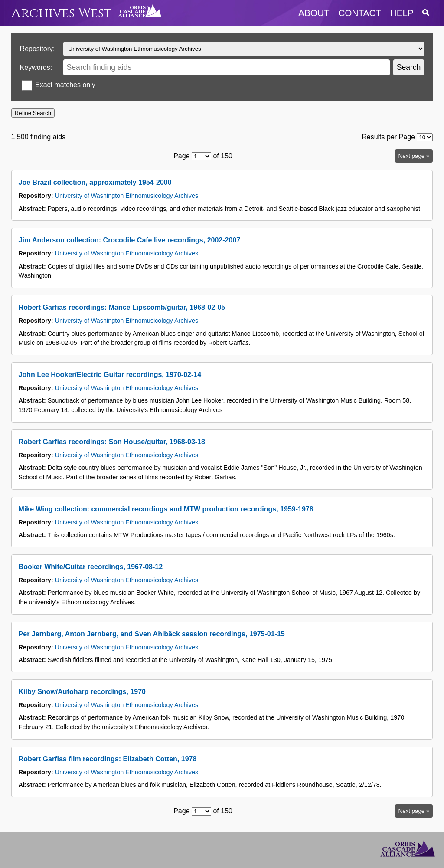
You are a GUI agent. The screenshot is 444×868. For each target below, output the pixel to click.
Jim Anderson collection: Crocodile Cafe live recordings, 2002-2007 (130, 240)
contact (360, 13)
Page (181, 156)
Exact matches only (65, 85)
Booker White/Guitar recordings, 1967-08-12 (91, 567)
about (314, 13)
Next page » (414, 156)
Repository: (38, 49)
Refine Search (33, 113)
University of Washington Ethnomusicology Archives (127, 196)
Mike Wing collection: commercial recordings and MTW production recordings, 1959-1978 (166, 509)
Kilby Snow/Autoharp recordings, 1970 (82, 692)
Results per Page (388, 137)
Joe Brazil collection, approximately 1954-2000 (95, 182)
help (402, 13)
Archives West (61, 13)
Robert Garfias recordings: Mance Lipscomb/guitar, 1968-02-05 (122, 307)
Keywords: (36, 67)
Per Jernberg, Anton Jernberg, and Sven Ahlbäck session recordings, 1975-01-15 (152, 634)
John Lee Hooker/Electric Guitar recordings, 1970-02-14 (110, 375)
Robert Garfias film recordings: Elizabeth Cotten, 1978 (108, 759)
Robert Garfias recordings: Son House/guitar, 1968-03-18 (112, 442)
